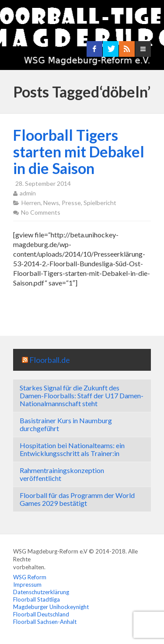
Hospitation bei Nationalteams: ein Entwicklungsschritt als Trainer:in (72, 449)
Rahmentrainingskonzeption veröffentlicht (62, 474)
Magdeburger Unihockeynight (51, 607)
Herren (31, 203)
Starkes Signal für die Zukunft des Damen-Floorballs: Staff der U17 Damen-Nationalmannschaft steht (82, 395)
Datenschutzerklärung (41, 592)
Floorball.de (50, 360)
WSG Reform (30, 577)
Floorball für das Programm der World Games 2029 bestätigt (77, 499)
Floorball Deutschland (41, 614)
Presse (71, 203)
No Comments (41, 212)
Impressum (27, 585)
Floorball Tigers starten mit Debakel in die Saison (79, 151)
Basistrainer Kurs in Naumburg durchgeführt (66, 424)
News (51, 203)
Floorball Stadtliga (37, 599)
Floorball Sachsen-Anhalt (45, 622)
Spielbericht (100, 203)
